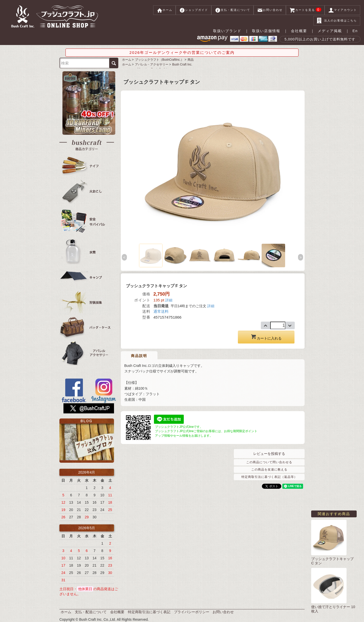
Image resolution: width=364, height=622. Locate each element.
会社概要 (299, 31)
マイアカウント (342, 10)
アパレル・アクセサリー (152, 64)
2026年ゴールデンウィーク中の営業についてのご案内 (182, 52)
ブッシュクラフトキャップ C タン (332, 561)
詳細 (169, 300)
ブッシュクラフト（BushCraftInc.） (159, 60)
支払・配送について (232, 10)
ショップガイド (194, 10)
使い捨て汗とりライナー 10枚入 (333, 609)
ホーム (164, 10)
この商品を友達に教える (269, 470)
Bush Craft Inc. (182, 64)
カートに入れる (266, 337)
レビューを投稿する (269, 454)
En (355, 31)
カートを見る (305, 10)
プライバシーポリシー (192, 612)
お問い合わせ (270, 10)
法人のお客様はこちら (337, 21)
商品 (191, 60)
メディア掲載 (330, 31)
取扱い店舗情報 (266, 31)
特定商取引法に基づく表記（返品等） (269, 477)
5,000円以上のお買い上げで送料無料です (320, 39)
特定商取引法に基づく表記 (149, 612)
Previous (125, 257)
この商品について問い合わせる (269, 462)
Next (301, 257)
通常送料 (161, 311)
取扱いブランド (227, 31)
